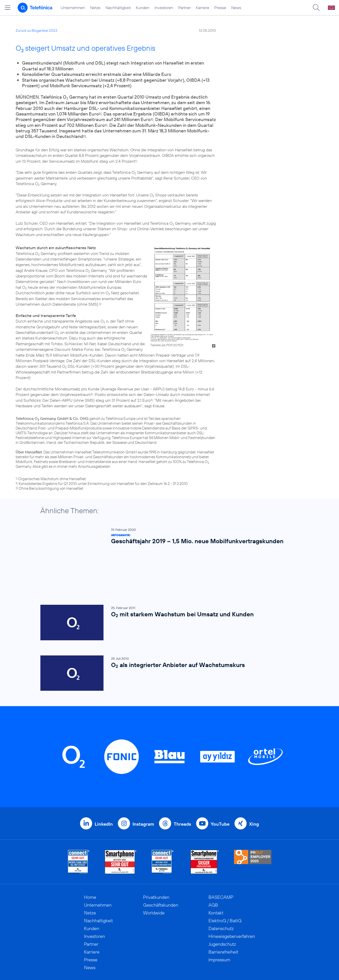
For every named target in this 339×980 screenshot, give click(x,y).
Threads (182, 782)
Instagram (143, 782)
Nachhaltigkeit (118, 8)
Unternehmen (73, 8)
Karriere (203, 8)
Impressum (219, 918)
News (236, 8)
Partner (185, 8)
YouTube (220, 782)
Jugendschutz (222, 902)
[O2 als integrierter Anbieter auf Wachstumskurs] (167, 631)
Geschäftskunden (161, 863)
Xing (254, 782)
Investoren (164, 8)
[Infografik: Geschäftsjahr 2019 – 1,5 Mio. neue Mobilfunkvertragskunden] (167, 537)
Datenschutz (221, 887)
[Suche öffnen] (316, 8)
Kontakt (216, 871)
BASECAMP (221, 855)
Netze (95, 8)
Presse (220, 8)
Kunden (143, 8)
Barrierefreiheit (223, 910)
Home (90, 855)
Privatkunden (156, 855)
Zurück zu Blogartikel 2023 (36, 31)
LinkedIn (104, 782)
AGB (213, 863)
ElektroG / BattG (225, 879)
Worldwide (154, 871)
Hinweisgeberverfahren (232, 894)
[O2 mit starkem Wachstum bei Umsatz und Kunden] (167, 581)
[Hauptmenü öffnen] (8, 8)
